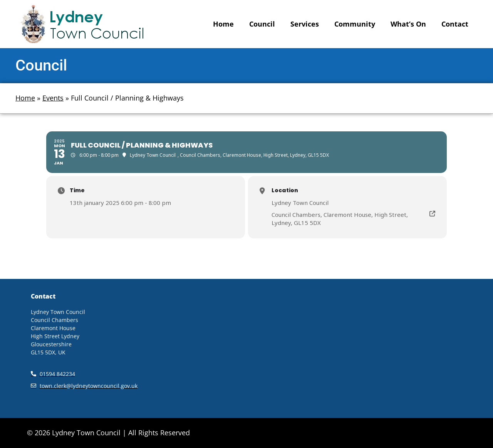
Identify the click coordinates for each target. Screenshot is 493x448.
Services (305, 24)
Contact (455, 24)
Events (53, 98)
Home (223, 24)
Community (355, 24)
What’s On (408, 24)
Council (262, 24)
